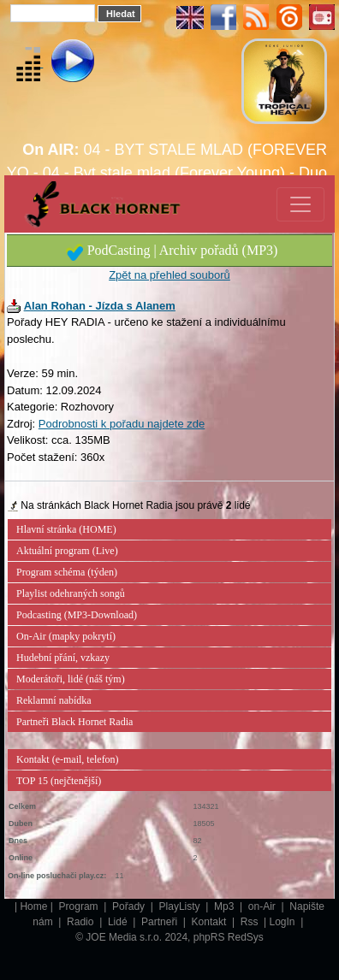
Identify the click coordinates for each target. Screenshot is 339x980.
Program (80, 906)
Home (33, 906)
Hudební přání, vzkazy (63, 658)
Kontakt (211, 922)
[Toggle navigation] (300, 204)
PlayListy (181, 906)
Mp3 (226, 906)
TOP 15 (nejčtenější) (59, 781)
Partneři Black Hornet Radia (74, 722)
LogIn (284, 922)
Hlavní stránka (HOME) (66, 529)
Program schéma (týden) (67, 572)
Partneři (161, 922)
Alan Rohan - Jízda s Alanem (100, 306)
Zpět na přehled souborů (169, 275)
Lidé (119, 922)
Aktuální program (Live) (67, 551)
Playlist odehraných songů (71, 593)
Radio (82, 922)
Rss (251, 922)
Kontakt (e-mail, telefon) (68, 759)
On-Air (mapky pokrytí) (66, 636)
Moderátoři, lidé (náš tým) (71, 679)
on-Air (263, 906)
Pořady (130, 906)
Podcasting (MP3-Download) (77, 615)
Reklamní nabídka (54, 700)
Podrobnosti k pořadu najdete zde (122, 424)
